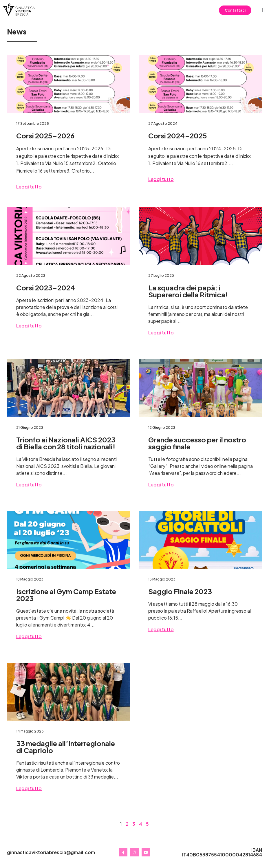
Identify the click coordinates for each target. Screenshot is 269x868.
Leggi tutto (29, 187)
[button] (263, 10)
